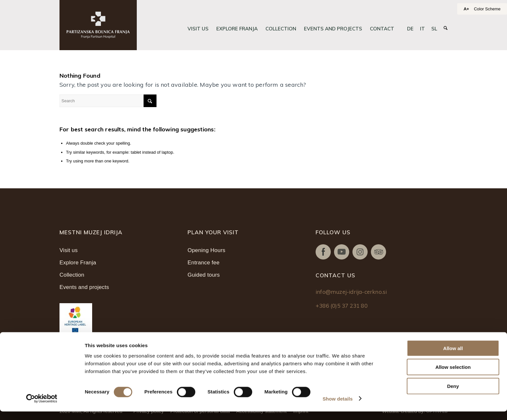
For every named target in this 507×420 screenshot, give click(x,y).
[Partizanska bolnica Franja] (98, 25)
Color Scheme (487, 9)
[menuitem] (198, 29)
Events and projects (84, 287)
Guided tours (204, 275)
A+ (466, 9)
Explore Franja (78, 263)
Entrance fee (204, 263)
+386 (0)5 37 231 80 (342, 306)
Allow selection (453, 376)
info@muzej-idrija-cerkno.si (351, 292)
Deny (453, 395)
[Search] (446, 28)
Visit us (69, 250)
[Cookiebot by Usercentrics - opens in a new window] (42, 407)
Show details (338, 407)
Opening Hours (206, 250)
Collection (72, 275)
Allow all (453, 357)
